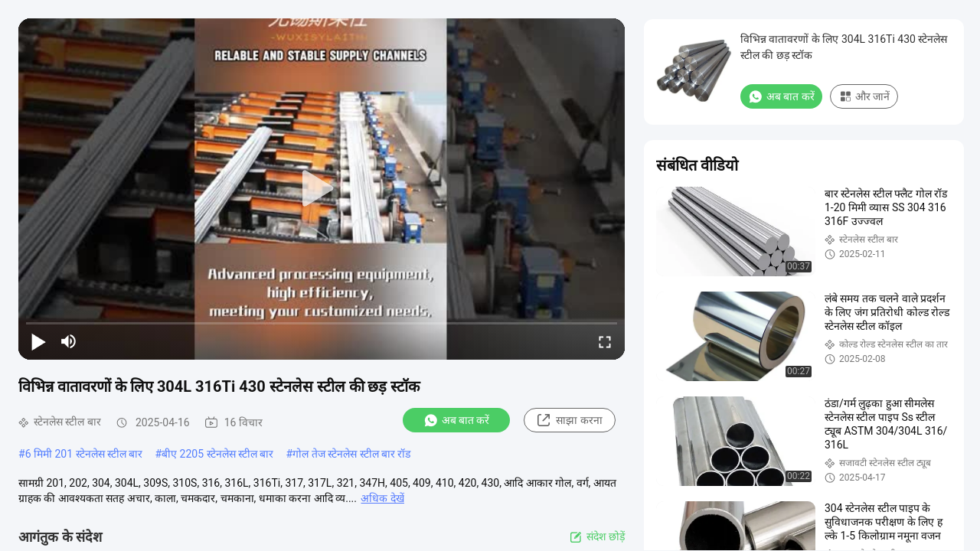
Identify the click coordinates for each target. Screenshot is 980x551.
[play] (322, 189)
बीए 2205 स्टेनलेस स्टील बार (217, 454)
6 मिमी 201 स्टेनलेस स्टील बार (84, 454)
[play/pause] (38, 341)
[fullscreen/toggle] (605, 341)
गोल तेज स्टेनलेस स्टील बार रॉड (351, 454)
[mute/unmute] (69, 341)
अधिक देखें (382, 498)
